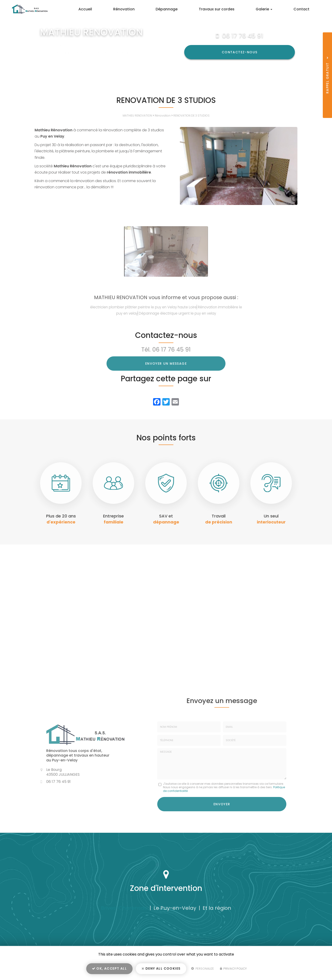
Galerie (270, 9)
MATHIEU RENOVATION (137, 116)
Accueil (107, 9)
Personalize (203, 970)
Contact (304, 9)
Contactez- (240, 52)
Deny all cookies (161, 970)
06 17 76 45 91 (243, 35)
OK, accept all (109, 970)
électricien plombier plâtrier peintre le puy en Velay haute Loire (143, 307)
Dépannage (180, 9)
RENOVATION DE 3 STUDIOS (191, 116)
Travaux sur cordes (227, 9)
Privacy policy (233, 970)
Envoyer (222, 803)
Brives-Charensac (124, 910)
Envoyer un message (166, 364)
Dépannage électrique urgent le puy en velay (177, 313)
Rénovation (141, 9)
